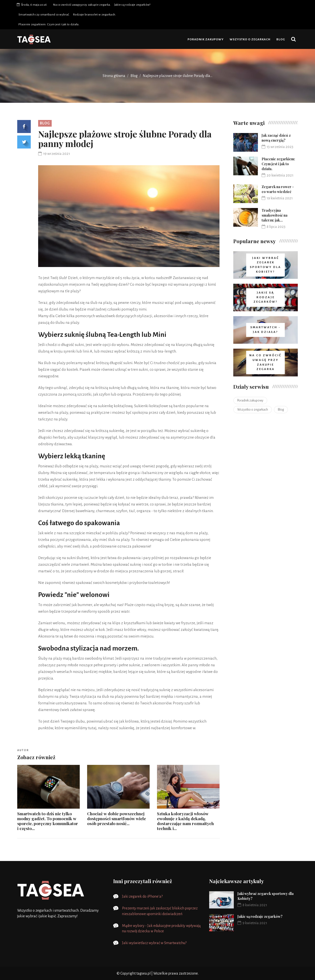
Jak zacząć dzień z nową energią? (276, 138)
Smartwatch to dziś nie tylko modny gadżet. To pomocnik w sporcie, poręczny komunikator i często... (48, 821)
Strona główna (114, 76)
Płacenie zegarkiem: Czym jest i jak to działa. (49, 24)
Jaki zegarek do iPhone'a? (142, 896)
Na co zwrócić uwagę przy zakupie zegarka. (82, 5)
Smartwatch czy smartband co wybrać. (44, 15)
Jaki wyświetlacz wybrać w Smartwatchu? (154, 943)
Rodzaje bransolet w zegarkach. (95, 15)
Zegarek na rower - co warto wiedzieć (278, 189)
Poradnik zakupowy (206, 39)
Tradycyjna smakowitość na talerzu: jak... (275, 215)
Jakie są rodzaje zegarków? (132, 5)
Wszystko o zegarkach (250, 39)
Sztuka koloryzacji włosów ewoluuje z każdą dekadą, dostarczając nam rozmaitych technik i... (185, 821)
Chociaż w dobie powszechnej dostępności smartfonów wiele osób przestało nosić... (117, 818)
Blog (281, 39)
